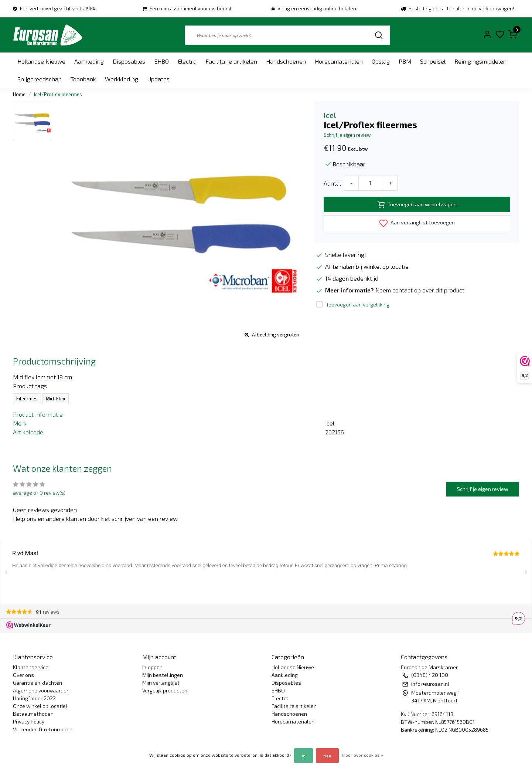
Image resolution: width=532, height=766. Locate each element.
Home (19, 94)
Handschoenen (286, 61)
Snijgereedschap (40, 79)
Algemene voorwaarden (41, 690)
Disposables (129, 61)
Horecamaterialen (339, 61)
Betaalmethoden (33, 714)
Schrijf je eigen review (347, 135)
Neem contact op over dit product (420, 290)
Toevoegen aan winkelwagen (417, 204)
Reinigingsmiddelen (480, 61)
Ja (303, 756)
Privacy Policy (29, 721)
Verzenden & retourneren (43, 729)
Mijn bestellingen (163, 675)
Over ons (23, 675)
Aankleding (89, 61)
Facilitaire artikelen (231, 61)
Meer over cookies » (362, 755)
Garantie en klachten (37, 683)
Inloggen (152, 667)
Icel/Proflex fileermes (58, 94)
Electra (187, 61)
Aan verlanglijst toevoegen (417, 223)
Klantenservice (31, 667)
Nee (327, 756)
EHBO (161, 61)
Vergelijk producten (165, 690)
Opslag (381, 61)
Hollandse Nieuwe (41, 61)
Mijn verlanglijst (161, 683)
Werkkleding (122, 79)
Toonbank (83, 79)
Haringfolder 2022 (34, 698)
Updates (158, 79)
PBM (405, 61)
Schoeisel (433, 61)
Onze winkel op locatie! (40, 706)
